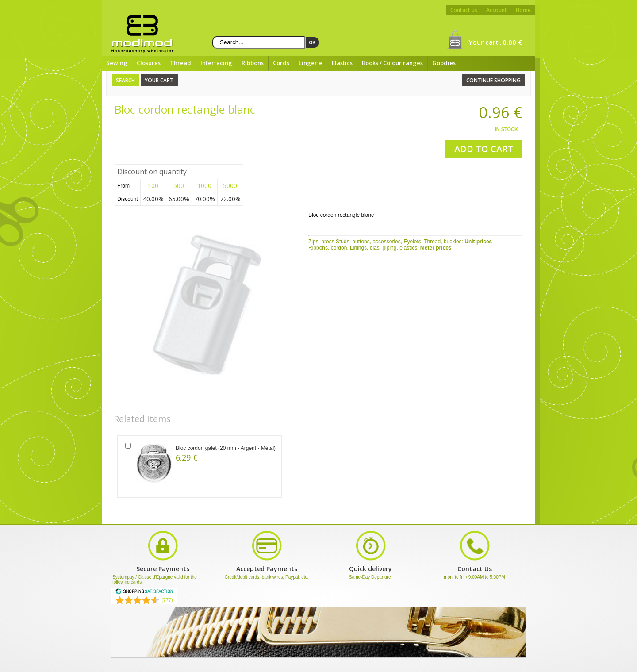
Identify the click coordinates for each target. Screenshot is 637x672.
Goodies (444, 63)
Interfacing (216, 63)
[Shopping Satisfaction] (144, 593)
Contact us (464, 10)
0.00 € (512, 42)
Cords (281, 63)
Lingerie (311, 63)
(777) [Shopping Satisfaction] (167, 600)
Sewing (117, 63)
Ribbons (253, 63)
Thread (180, 63)
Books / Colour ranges (392, 63)
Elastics (342, 63)
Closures (149, 63)
